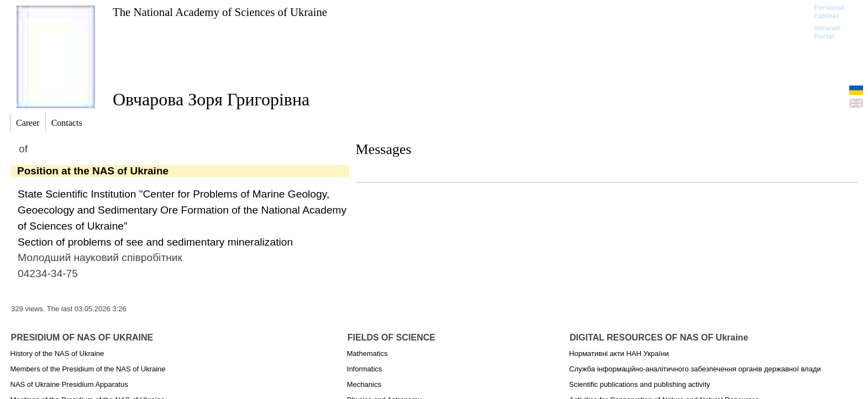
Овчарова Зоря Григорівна (211, 99)
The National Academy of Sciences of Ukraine (220, 12)
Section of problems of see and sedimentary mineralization (155, 242)
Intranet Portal (827, 32)
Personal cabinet (829, 12)
